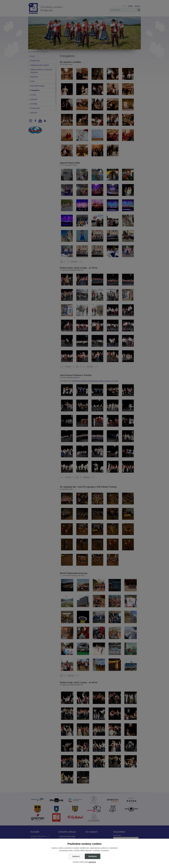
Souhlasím (93, 856)
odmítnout (92, 862)
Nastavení (76, 856)
